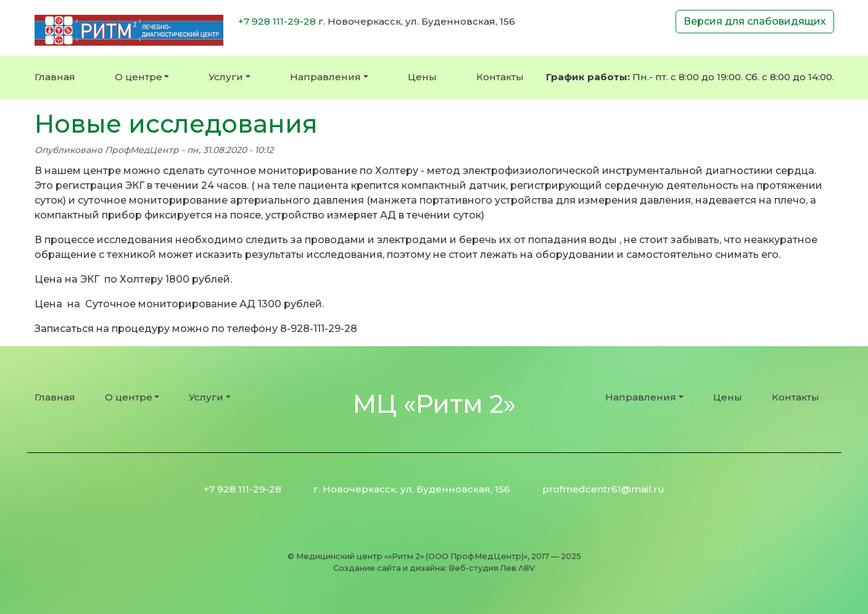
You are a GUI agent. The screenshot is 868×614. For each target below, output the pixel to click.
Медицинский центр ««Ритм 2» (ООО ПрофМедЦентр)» (412, 556)
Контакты (500, 77)
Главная (55, 77)
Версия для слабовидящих (755, 21)
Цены (422, 77)
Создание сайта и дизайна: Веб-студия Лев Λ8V (434, 568)
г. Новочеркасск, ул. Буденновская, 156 (412, 489)
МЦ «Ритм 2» (434, 404)
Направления (325, 77)
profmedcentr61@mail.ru (603, 489)
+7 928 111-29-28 (277, 21)
